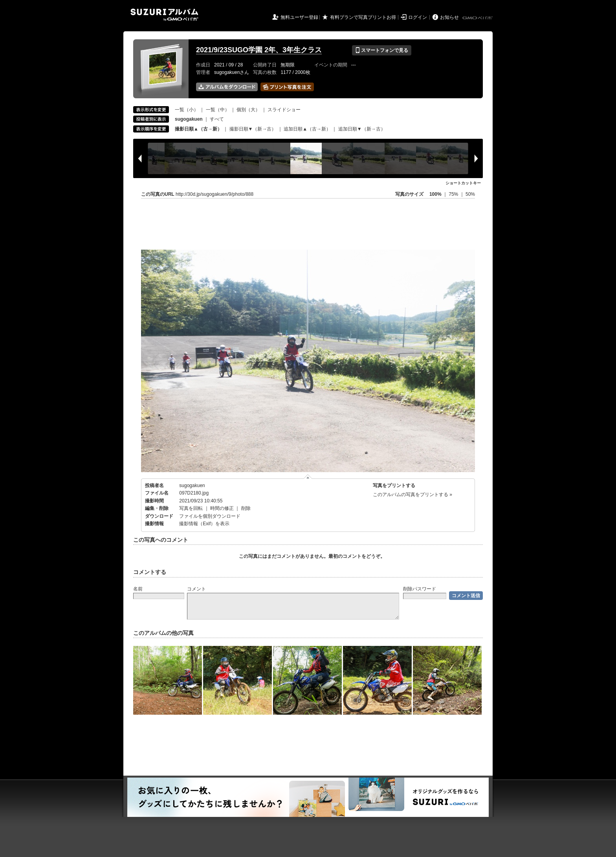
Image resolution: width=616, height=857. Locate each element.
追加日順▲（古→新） (307, 129)
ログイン (418, 17)
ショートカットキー (463, 183)
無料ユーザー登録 (299, 17)
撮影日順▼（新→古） (253, 129)
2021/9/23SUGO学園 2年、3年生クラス (259, 50)
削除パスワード (420, 589)
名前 (138, 589)
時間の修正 (222, 508)
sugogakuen (192, 486)
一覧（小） (187, 110)
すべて (217, 119)
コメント (196, 589)
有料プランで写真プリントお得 (363, 17)
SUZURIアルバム (164, 15)
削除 (246, 508)
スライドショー (284, 110)
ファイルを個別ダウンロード (210, 516)
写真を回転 (191, 508)
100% (435, 194)
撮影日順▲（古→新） (198, 129)
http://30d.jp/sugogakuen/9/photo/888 (214, 194)
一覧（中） (218, 110)
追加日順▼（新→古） (362, 129)
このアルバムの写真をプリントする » (412, 495)
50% (470, 194)
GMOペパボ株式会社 (478, 18)
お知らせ (449, 17)
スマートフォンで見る (382, 50)
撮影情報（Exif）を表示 (204, 524)
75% (454, 194)
